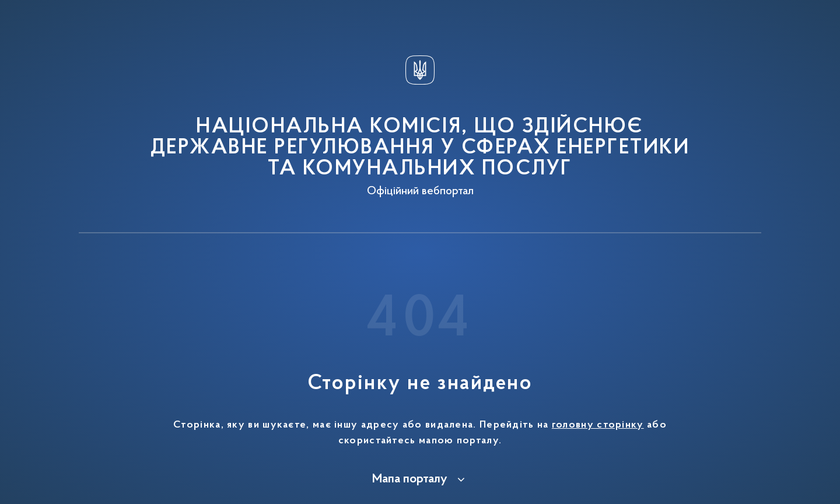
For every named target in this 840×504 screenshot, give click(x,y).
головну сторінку (598, 425)
